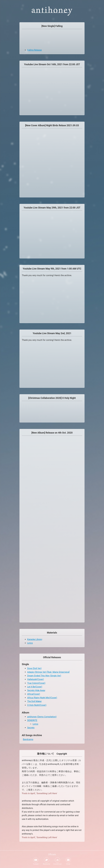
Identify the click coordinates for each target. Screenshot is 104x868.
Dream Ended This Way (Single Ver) (44, 676)
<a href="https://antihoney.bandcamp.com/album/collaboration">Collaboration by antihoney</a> (52, 411)
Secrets (31, 728)
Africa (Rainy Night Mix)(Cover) (42, 698)
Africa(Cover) (34, 694)
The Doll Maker (34, 701)
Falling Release (34, 50)
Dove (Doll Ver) (34, 668)
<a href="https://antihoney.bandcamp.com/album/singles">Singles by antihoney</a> (52, 39)
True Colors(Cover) (36, 683)
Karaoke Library (35, 639)
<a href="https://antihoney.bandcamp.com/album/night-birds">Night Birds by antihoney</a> (52, 162)
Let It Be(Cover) (35, 687)
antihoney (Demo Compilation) (42, 717)
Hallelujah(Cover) (35, 679)
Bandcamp (28, 739)
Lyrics (30, 643)
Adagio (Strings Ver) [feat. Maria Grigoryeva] (48, 672)
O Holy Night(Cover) (37, 705)
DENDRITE (32, 720)
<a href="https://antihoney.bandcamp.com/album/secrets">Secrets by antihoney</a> (52, 487)
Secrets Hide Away (36, 690)
